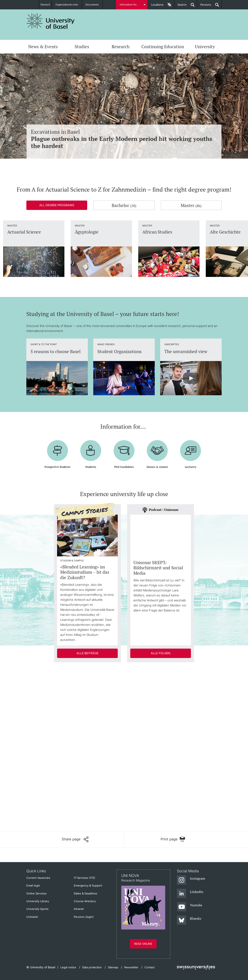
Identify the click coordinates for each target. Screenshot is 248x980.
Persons (204, 6)
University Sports (37, 909)
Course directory (85, 901)
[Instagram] (191, 880)
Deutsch (45, 5)
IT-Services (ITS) (84, 878)
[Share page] (75, 839)
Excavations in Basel (124, 139)
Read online (143, 944)
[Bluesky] (189, 920)
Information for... (130, 5)
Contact (150, 967)
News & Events (43, 47)
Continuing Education (163, 47)
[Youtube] (190, 907)
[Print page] (173, 839)
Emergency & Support (88, 885)
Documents (94, 5)
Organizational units (69, 5)
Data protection (92, 967)
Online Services (36, 893)
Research (121, 47)
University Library (38, 901)
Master (191, 205)
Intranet (79, 909)
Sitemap (113, 967)
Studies (82, 47)
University (205, 47)
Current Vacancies (38, 878)
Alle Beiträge (88, 653)
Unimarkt (32, 917)
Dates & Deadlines (86, 893)
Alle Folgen (161, 653)
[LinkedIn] (190, 894)
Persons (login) (84, 917)
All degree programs (57, 205)
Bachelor (124, 205)
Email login (33, 885)
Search (180, 6)
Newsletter (131, 967)
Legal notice (68, 967)
